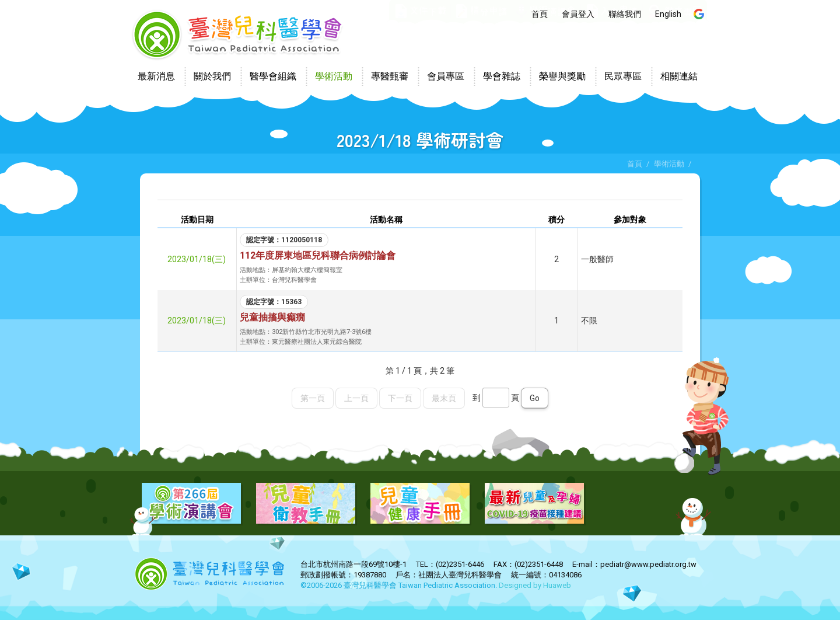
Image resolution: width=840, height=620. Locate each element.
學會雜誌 (502, 76)
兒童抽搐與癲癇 (272, 317)
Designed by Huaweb (535, 585)
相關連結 (679, 76)
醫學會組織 (273, 76)
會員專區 (446, 76)
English (668, 14)
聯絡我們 (625, 14)
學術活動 (334, 76)
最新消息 (156, 76)
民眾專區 (623, 76)
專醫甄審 (390, 76)
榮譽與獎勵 (562, 76)
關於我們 (212, 76)
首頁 (540, 14)
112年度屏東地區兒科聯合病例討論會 (318, 255)
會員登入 (578, 14)
